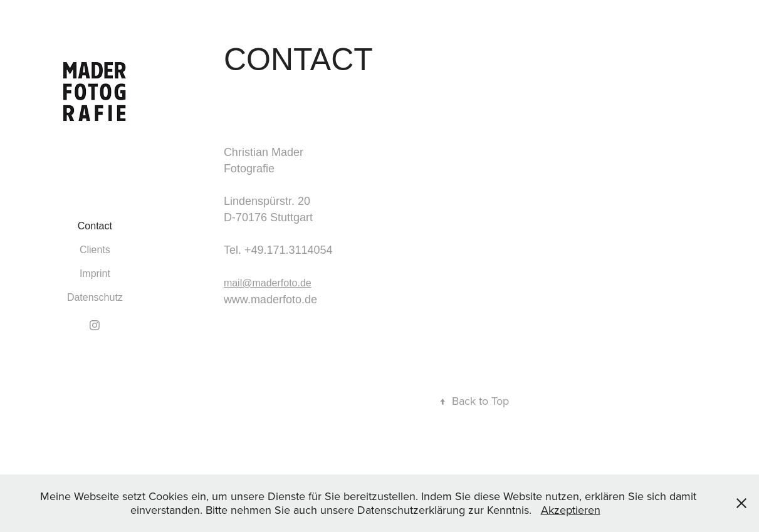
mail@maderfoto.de (268, 283)
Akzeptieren (571, 510)
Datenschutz (95, 297)
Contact (95, 226)
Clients (95, 250)
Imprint (95, 274)
